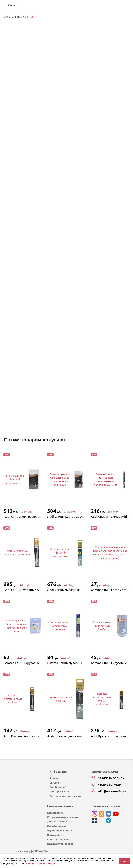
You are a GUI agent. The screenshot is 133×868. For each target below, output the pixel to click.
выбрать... (91, 87)
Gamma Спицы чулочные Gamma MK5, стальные (82, 662)
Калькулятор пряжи (60, 843)
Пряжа (17, 17)
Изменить (93, 132)
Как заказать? (56, 812)
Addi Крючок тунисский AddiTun (71, 735)
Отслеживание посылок (63, 816)
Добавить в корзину (103, 103)
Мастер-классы (59, 790)
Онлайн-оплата (57, 825)
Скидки (54, 782)
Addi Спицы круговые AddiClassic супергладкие (38, 516)
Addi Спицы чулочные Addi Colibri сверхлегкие (82, 589)
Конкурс (55, 777)
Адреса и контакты (59, 829)
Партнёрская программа (65, 795)
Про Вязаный (58, 786)
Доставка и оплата (59, 821)
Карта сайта (55, 834)
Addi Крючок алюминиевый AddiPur (30, 735)
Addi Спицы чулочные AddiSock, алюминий (35, 589)
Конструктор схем (59, 838)
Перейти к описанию (18, 421)
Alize (25, 17)
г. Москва (12, 5)
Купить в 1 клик (103, 112)
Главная (7, 17)
